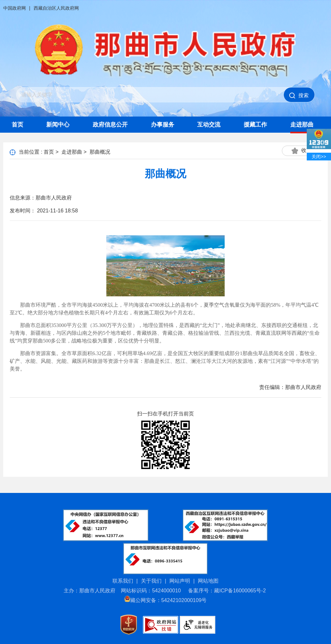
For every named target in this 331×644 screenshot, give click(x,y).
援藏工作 (255, 125)
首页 (17, 125)
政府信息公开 (110, 125)
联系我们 (123, 581)
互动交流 (209, 125)
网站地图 (208, 581)
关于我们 (151, 581)
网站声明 (180, 581)
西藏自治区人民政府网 (56, 8)
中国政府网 (15, 8)
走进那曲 (302, 125)
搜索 (299, 96)
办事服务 (163, 125)
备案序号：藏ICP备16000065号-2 (227, 591)
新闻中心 (58, 125)
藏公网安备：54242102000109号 (166, 600)
